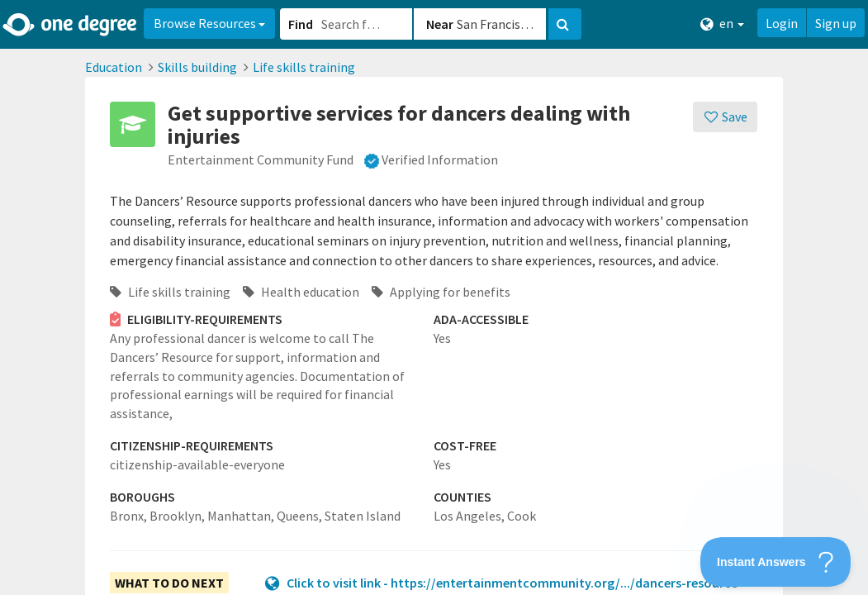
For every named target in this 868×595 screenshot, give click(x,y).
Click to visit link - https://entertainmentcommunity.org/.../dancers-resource (512, 583)
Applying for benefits (441, 292)
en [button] (722, 24)
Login (782, 23)
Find (301, 24)
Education (114, 67)
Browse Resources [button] (209, 23)
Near (440, 24)
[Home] (71, 25)
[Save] (726, 117)
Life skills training (304, 67)
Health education (301, 292)
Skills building (197, 67)
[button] (434, 297)
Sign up (836, 23)
